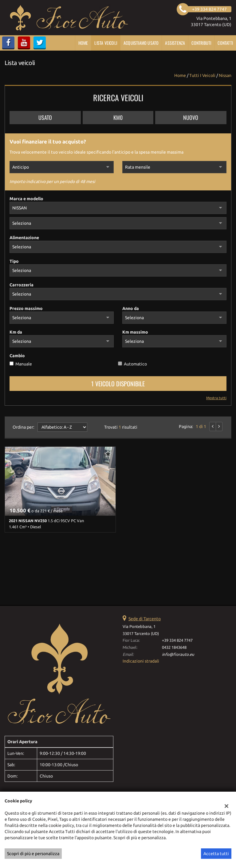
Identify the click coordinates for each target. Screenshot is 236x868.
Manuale (24, 364)
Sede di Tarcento (145, 619)
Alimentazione (24, 238)
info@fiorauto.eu (178, 654)
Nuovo (191, 117)
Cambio (17, 356)
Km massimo (135, 332)
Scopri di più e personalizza (33, 854)
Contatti (225, 43)
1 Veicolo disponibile (118, 384)
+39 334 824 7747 (177, 640)
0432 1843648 (174, 647)
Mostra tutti (216, 398)
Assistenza (175, 43)
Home (83, 43)
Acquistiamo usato (141, 43)
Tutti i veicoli (202, 75)
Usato (45, 117)
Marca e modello (26, 199)
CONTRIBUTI (201, 43)
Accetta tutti (216, 854)
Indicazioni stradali (141, 661)
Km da (16, 332)
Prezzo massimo (26, 308)
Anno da (131, 308)
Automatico (135, 364)
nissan (225, 75)
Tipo (14, 261)
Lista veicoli (106, 43)
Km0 (118, 117)
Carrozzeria (22, 285)
